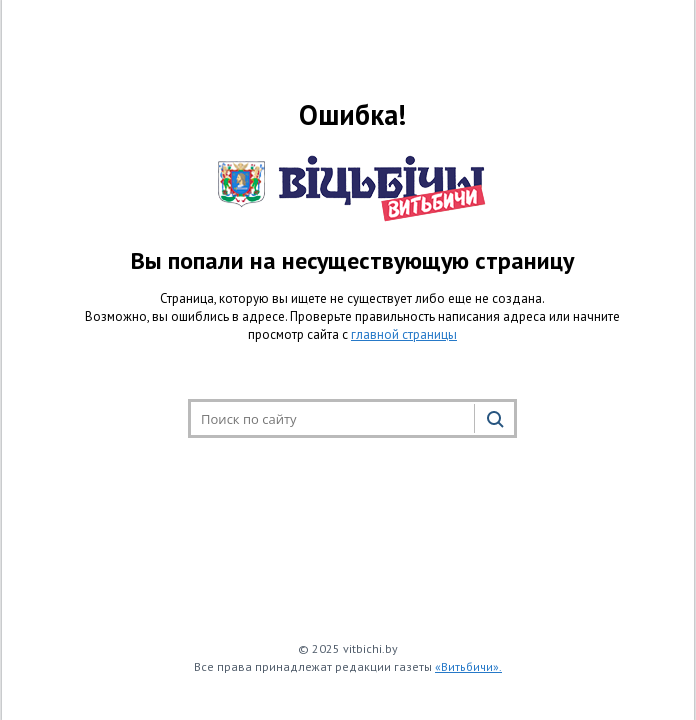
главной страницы (404, 334)
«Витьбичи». (468, 666)
